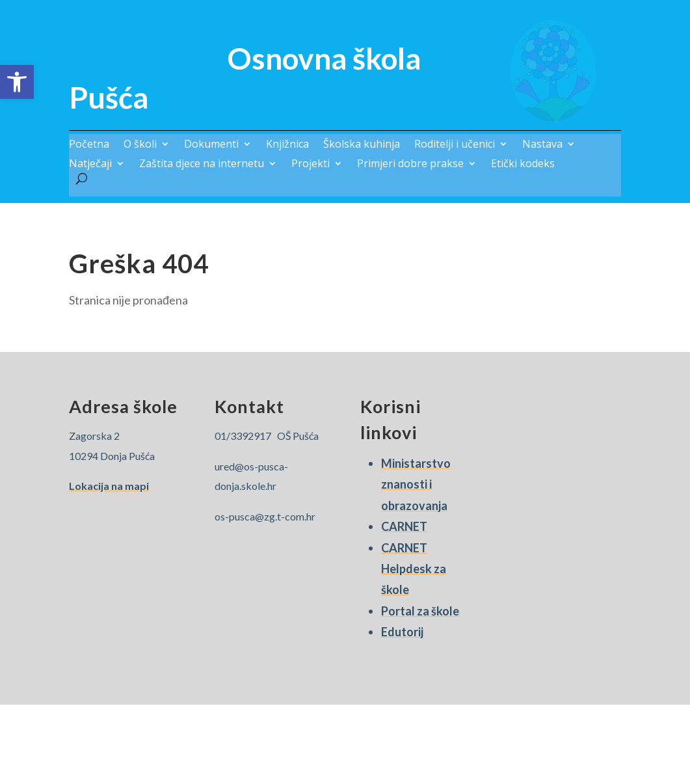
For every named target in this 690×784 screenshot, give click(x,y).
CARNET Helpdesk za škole (414, 569)
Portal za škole (420, 611)
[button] (17, 82)
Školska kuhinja (362, 145)
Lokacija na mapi (109, 486)
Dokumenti (211, 145)
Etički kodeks (523, 165)
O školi (140, 145)
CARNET (404, 526)
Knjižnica (287, 145)
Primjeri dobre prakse (410, 165)
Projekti (311, 165)
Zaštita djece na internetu (202, 165)
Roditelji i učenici (455, 145)
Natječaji (90, 165)
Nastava (542, 145)
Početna (89, 145)
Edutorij (402, 632)
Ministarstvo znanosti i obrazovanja (416, 484)
